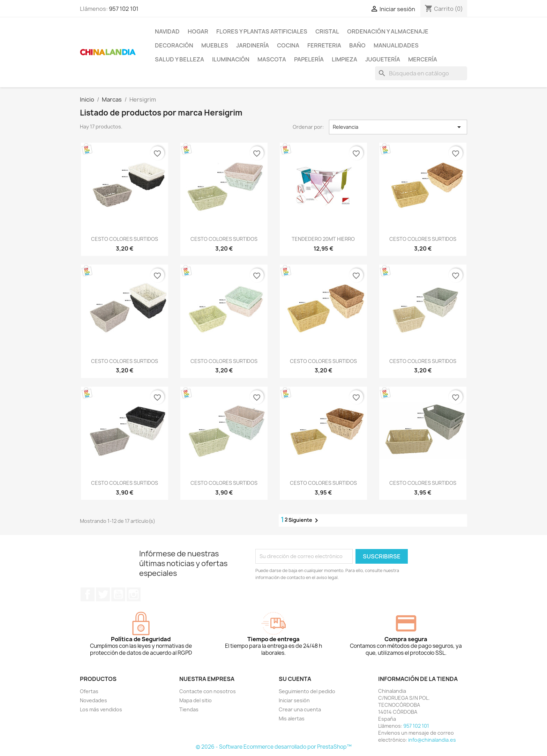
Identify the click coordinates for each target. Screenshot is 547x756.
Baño (357, 45)
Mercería (423, 59)
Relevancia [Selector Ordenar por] (398, 127)
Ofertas (89, 691)
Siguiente (305, 520)
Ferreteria (324, 45)
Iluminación (231, 59)
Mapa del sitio (196, 700)
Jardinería (253, 45)
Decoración (174, 45)
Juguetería (383, 59)
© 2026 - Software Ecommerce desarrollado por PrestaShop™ (274, 747)
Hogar (198, 31)
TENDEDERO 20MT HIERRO (323, 239)
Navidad (167, 31)
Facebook (88, 594)
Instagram (134, 594)
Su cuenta (295, 679)
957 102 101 (124, 9)
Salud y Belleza (179, 59)
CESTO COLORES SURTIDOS (125, 239)
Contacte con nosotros (208, 691)
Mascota (272, 59)
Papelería (309, 59)
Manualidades (396, 45)
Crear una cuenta (300, 709)
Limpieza (344, 59)
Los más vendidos (101, 709)
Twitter (103, 594)
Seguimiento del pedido (307, 691)
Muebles (215, 45)
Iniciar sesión (294, 700)
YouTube (118, 594)
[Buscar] (421, 73)
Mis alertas (292, 718)
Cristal (327, 31)
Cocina (288, 45)
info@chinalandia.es (432, 740)
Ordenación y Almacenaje (388, 31)
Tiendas (189, 709)
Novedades (93, 700)
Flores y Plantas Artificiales (262, 31)
